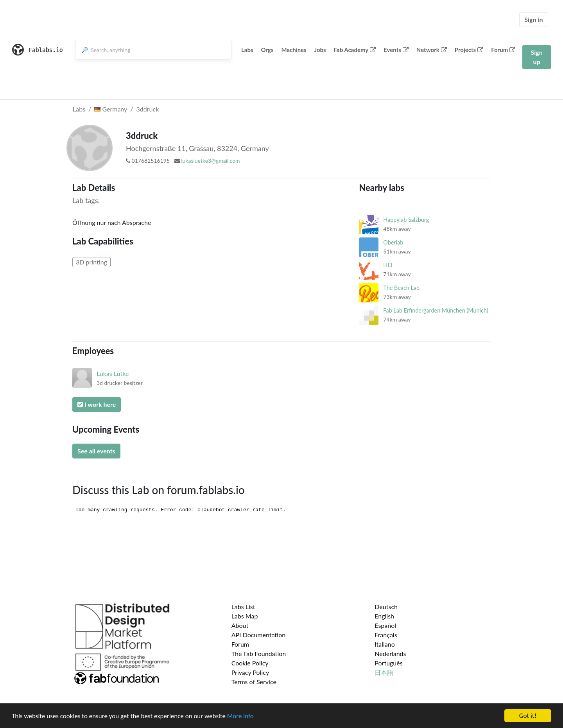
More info (240, 716)
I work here (97, 404)
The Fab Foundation (259, 653)
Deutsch (386, 607)
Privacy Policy (250, 672)
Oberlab (393, 242)
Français (386, 635)
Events (396, 50)
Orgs (267, 50)
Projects (469, 50)
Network (432, 50)
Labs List (243, 607)
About (240, 625)
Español (385, 625)
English (384, 616)
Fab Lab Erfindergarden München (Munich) (436, 310)
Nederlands (390, 653)
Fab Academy (355, 50)
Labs (247, 50)
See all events (96, 451)
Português (388, 663)
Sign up (536, 57)
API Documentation (259, 635)
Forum (503, 50)
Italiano (385, 644)
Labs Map (245, 616)
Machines (294, 50)
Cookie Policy (250, 663)
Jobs (320, 50)
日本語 (384, 672)
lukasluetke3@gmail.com (210, 161)
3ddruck (148, 109)
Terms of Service (254, 682)
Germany (111, 109)
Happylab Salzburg (406, 220)
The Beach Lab (401, 288)
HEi (388, 265)
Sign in (533, 19)
